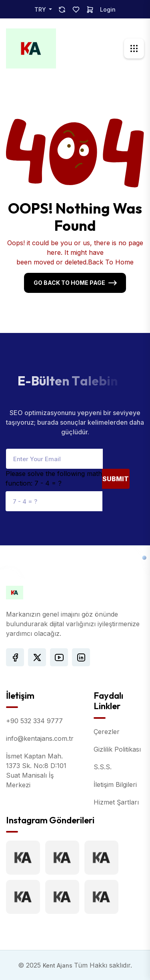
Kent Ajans (58, 965)
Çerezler (107, 732)
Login (108, 9)
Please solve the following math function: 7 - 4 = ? (54, 478)
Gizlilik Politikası (117, 749)
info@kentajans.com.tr (40, 738)
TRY (41, 9)
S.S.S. (103, 767)
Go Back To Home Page (69, 283)
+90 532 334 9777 (34, 721)
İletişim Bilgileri (115, 784)
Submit (116, 479)
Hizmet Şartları (116, 802)
